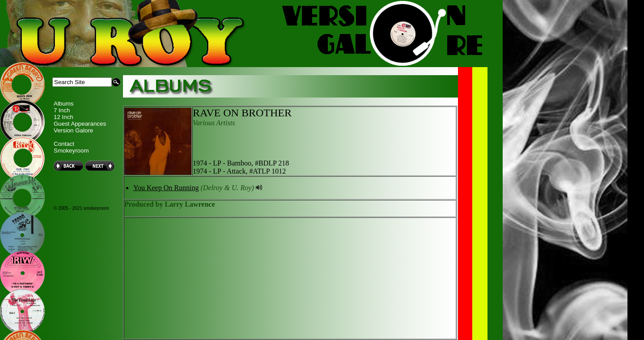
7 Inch (62, 110)
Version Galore (73, 130)
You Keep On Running (166, 188)
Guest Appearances (80, 124)
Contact (64, 144)
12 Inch (64, 117)
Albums (64, 104)
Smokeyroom (71, 151)
